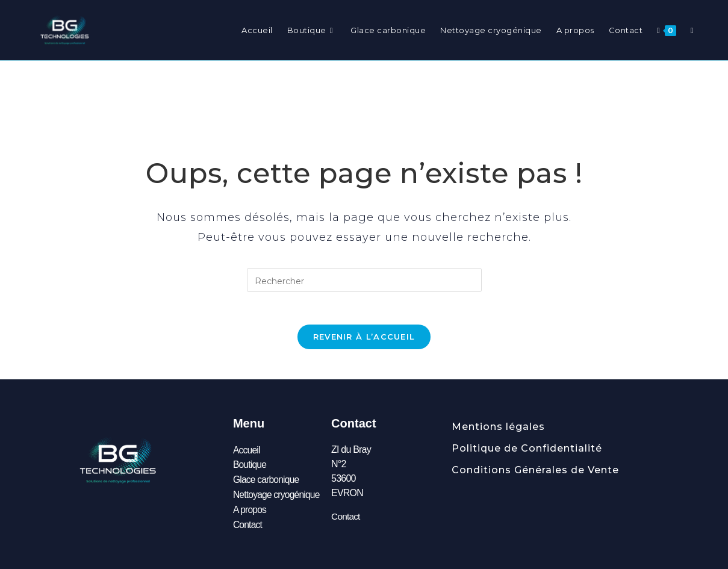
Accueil (247, 453)
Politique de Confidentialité (527, 452)
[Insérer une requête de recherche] (364, 280)
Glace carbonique (267, 482)
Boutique (250, 468)
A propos (250, 511)
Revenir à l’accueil (364, 340)
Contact (248, 525)
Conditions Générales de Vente (535, 474)
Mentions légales (498, 430)
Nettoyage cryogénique (278, 496)
